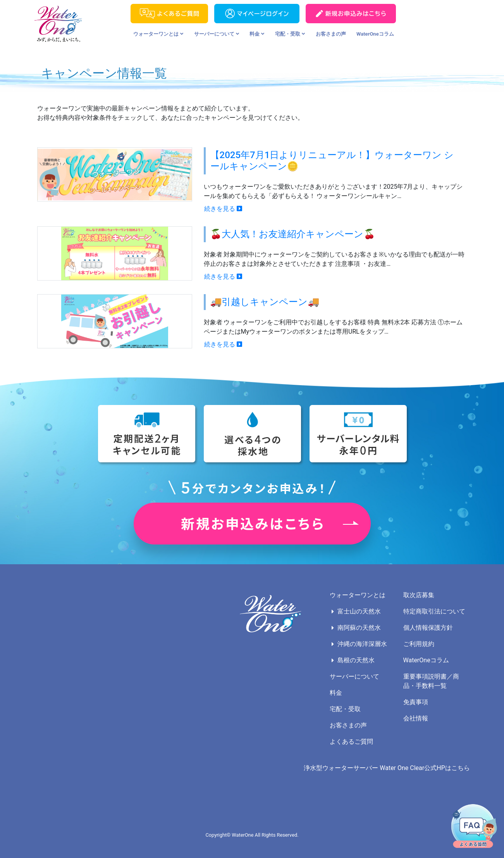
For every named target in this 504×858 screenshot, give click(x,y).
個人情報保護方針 (428, 628)
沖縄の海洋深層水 (362, 644)
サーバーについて (217, 34)
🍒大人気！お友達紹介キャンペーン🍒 (293, 234)
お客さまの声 (331, 34)
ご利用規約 (419, 644)
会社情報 (416, 718)
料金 (257, 34)
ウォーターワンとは (158, 34)
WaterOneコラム (375, 34)
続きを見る (223, 209)
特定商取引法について (434, 611)
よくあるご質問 (351, 742)
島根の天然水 (356, 660)
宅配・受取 (290, 34)
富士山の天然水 (359, 611)
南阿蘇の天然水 (359, 628)
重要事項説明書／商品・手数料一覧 (431, 681)
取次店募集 (419, 595)
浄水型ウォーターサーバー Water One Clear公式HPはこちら (387, 768)
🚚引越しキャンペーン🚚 (265, 302)
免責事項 (416, 702)
